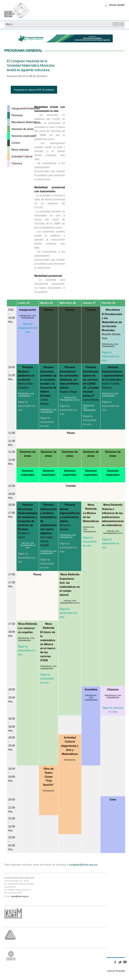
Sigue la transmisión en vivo (111, 356)
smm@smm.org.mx (20, 896)
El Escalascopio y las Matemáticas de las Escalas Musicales (112, 322)
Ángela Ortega (68, 392)
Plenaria (28, 367)
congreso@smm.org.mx (83, 865)
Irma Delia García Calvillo (46, 541)
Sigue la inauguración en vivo (28, 328)
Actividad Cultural (70, 740)
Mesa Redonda (91, 507)
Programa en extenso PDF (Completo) (34, 90)
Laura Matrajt (91, 400)
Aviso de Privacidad (116, 971)
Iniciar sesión (117, 5)
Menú (65, 24)
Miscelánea (113, 310)
